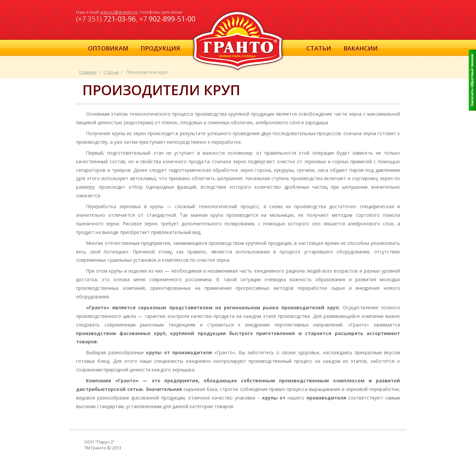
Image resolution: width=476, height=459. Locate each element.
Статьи (319, 48)
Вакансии (361, 48)
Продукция (160, 48)
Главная (88, 72)
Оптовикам (108, 48)
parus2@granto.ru (119, 12)
